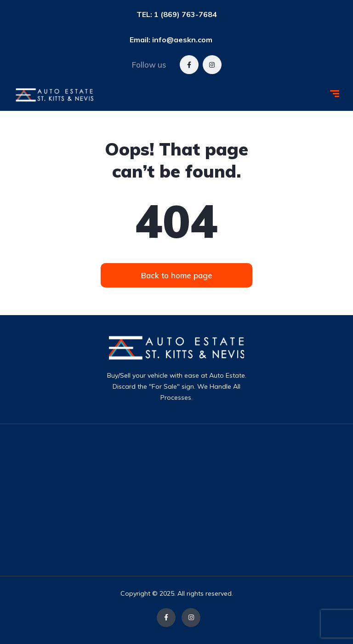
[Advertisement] (199, 500)
